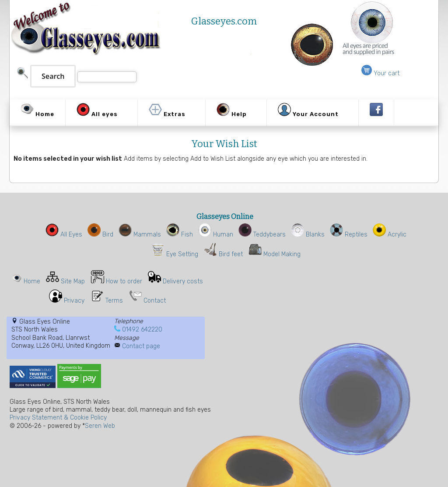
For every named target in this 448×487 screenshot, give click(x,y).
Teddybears (262, 235)
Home (32, 281)
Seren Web (100, 426)
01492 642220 (142, 330)
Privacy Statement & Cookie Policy (58, 418)
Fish (180, 235)
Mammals (140, 235)
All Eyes (64, 235)
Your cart (380, 73)
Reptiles (349, 235)
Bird (100, 235)
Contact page (141, 346)
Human (216, 235)
